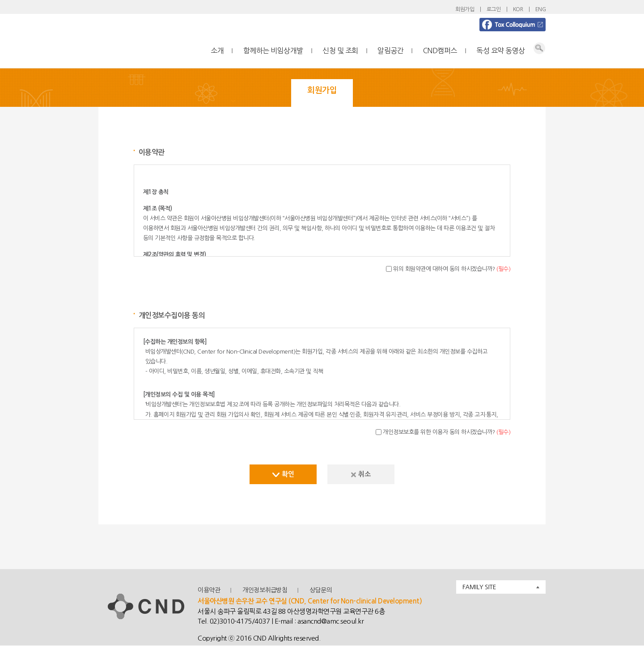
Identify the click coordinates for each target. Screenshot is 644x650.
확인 (283, 474)
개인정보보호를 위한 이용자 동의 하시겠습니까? (447, 432)
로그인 (494, 9)
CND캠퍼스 (440, 51)
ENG (541, 9)
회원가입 (465, 9)
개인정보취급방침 (265, 590)
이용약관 (209, 590)
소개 (217, 51)
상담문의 (321, 590)
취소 (361, 474)
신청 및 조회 (340, 51)
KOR (518, 9)
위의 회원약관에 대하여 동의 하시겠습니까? (452, 269)
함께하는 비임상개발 (273, 51)
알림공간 (390, 51)
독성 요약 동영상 (501, 51)
